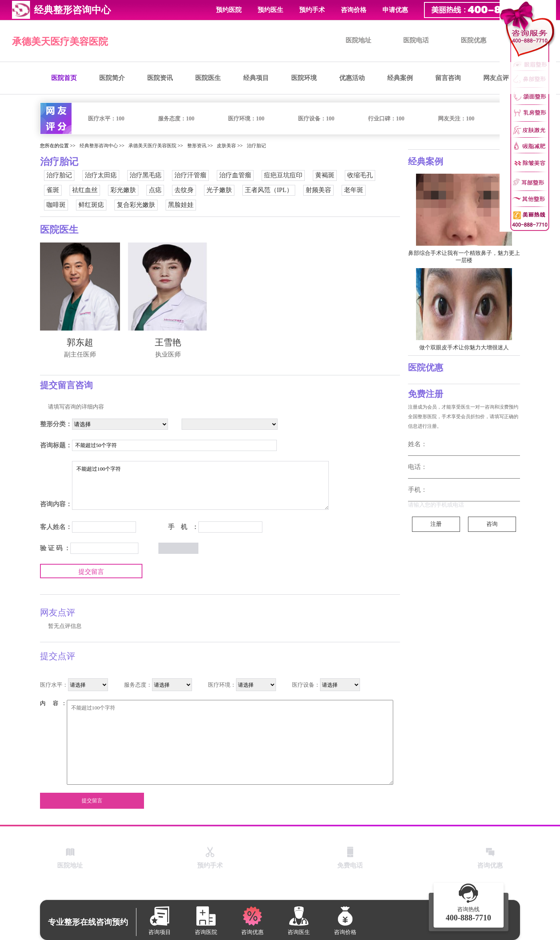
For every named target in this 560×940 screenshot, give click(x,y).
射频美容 (318, 190)
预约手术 (312, 10)
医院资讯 (160, 78)
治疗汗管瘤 (190, 175)
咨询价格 (354, 10)
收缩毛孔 (360, 175)
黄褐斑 (325, 175)
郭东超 (80, 342)
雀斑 (53, 190)
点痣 (155, 190)
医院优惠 (474, 40)
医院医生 (208, 78)
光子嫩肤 (219, 190)
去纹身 (184, 190)
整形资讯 (197, 146)
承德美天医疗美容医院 (60, 42)
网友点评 (496, 78)
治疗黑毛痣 (146, 175)
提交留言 (91, 572)
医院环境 (304, 78)
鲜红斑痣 (91, 205)
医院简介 (112, 78)
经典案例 (400, 78)
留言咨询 (448, 78)
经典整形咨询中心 (99, 146)
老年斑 (354, 190)
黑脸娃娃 (181, 205)
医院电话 (416, 40)
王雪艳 (168, 342)
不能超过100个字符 (200, 485)
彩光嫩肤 (123, 190)
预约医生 (270, 10)
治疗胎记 (256, 146)
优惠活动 (352, 78)
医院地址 (358, 40)
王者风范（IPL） (269, 190)
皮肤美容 (226, 146)
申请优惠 (395, 10)
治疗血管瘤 (235, 175)
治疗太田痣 (101, 175)
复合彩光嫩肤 (136, 205)
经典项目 (256, 78)
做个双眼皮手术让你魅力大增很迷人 (464, 348)
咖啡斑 (56, 205)
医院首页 (64, 78)
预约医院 (229, 10)
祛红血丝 (85, 190)
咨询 (492, 524)
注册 (436, 524)
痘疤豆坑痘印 (283, 175)
